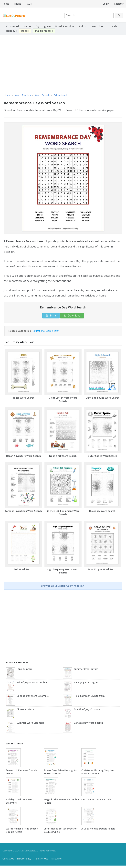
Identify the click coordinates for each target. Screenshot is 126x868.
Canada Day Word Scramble (33, 696)
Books (25, 31)
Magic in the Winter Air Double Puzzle (61, 801)
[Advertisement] (63, 64)
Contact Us (8, 859)
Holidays (11, 31)
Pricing (17, 4)
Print (51, 316)
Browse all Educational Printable (63, 586)
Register (119, 4)
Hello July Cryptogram (87, 682)
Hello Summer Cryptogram (89, 696)
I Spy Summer (24, 669)
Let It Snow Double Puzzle (96, 799)
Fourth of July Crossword (88, 709)
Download (72, 316)
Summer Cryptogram (86, 669)
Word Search (100, 26)
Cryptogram (43, 26)
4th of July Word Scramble (32, 682)
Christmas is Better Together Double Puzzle (61, 830)
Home (6, 4)
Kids (114, 26)
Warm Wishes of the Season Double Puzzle (22, 830)
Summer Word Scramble (30, 723)
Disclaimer (57, 859)
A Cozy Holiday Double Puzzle (98, 829)
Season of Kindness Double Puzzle (21, 772)
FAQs (29, 4)
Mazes (27, 26)
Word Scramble (65, 26)
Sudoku (83, 26)
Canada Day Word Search (88, 723)
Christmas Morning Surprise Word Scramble (97, 772)
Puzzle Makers (44, 31)
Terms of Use (41, 859)
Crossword (12, 26)
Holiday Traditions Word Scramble (20, 801)
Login (106, 4)
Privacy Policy (24, 859)
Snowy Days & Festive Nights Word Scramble (60, 772)
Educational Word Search (46, 331)
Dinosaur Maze (25, 709)
